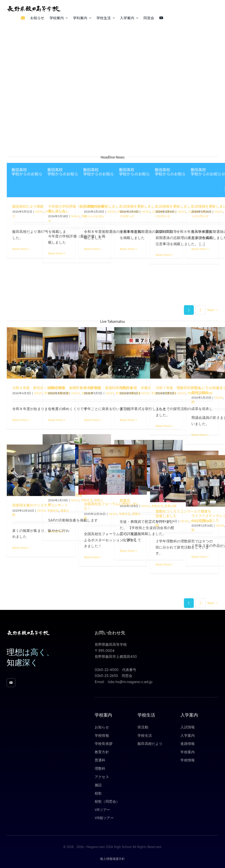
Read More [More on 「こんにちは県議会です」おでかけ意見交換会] (199, 435)
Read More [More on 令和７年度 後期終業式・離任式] (56, 420)
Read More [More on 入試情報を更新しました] (91, 249)
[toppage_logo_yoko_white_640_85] (29, 632)
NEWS (39, 212)
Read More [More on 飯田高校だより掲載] (20, 249)
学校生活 (53, 511)
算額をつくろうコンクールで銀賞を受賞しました (183, 513)
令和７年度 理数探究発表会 (178, 388)
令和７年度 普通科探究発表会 (108, 388)
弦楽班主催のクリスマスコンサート (40, 505)
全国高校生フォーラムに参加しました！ (112, 506)
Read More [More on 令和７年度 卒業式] (127, 420)
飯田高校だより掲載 (28, 206)
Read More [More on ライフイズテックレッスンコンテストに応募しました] (199, 557)
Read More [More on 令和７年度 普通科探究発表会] (91, 420)
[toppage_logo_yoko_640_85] (34, 7)
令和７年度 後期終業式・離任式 (74, 388)
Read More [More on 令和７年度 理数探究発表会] (163, 426)
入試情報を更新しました (103, 206)
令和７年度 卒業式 (135, 388)
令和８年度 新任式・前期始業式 (38, 388)
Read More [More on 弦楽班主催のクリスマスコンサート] (20, 548)
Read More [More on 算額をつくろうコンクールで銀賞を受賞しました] (163, 564)
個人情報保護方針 (112, 859)
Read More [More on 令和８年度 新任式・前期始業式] (20, 420)
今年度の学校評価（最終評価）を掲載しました (76, 209)
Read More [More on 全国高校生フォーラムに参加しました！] (91, 557)
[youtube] (11, 683)
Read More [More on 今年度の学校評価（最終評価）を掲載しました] (56, 253)
